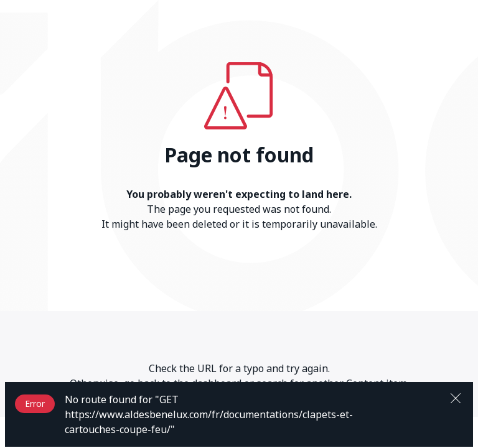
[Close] (456, 397)
